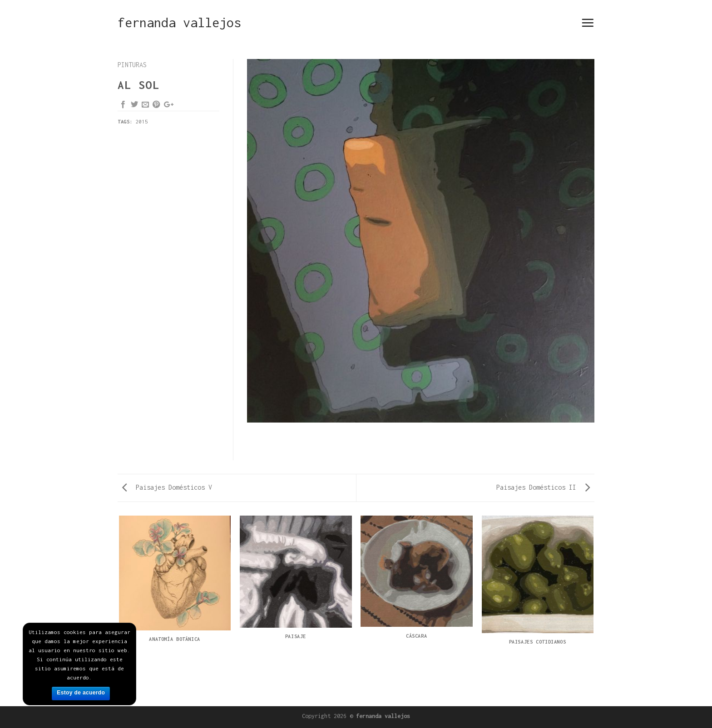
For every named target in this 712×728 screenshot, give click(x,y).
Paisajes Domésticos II (543, 487)
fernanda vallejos (179, 23)
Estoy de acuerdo (81, 693)
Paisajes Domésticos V (167, 487)
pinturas (132, 65)
